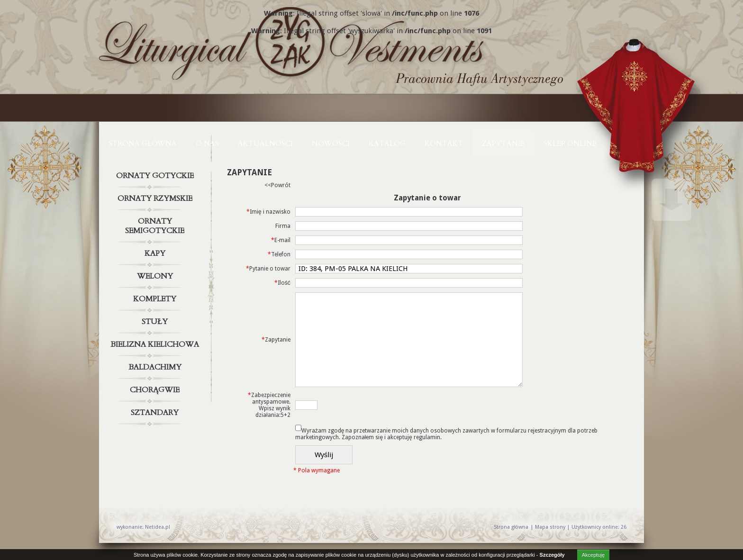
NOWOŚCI (331, 144)
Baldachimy (156, 367)
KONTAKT (444, 144)
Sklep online (570, 144)
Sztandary (156, 413)
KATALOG (387, 144)
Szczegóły (552, 555)
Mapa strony (550, 527)
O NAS (207, 144)
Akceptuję (593, 555)
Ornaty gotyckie (156, 176)
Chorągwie (156, 390)
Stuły (156, 322)
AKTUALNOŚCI (265, 144)
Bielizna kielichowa (156, 344)
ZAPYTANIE (503, 144)
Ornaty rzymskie (156, 199)
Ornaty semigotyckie (156, 224)
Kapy (156, 253)
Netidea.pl (158, 527)
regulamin (427, 437)
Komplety (156, 299)
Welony (156, 276)
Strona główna (143, 144)
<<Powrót (277, 185)
